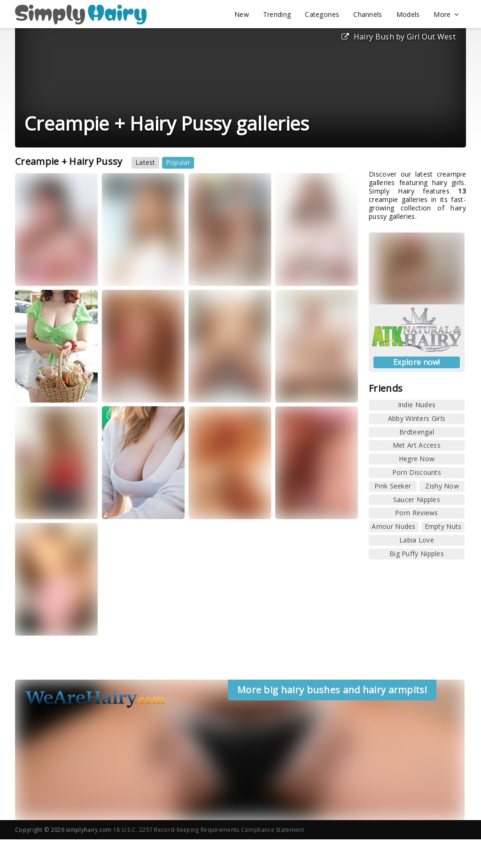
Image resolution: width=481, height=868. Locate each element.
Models (408, 14)
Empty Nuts (443, 526)
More (446, 15)
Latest (145, 162)
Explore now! (417, 362)
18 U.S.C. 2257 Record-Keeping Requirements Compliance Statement (209, 830)
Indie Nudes (417, 405)
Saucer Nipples (417, 500)
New (242, 14)
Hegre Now (417, 459)
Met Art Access (417, 445)
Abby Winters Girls (417, 418)
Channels (368, 14)
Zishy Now (442, 486)
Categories (322, 14)
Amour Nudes (393, 526)
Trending (277, 14)
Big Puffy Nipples (417, 554)
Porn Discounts (417, 472)
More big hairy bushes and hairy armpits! (332, 690)
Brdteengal (417, 432)
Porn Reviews (417, 513)
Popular (178, 162)
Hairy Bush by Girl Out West (399, 37)
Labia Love (417, 540)
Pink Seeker (393, 486)
